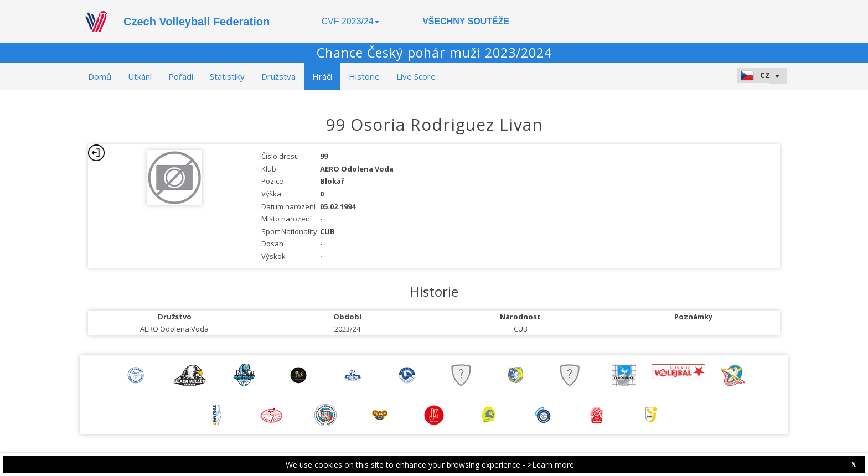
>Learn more (551, 465)
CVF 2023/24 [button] (350, 21)
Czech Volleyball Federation (197, 22)
